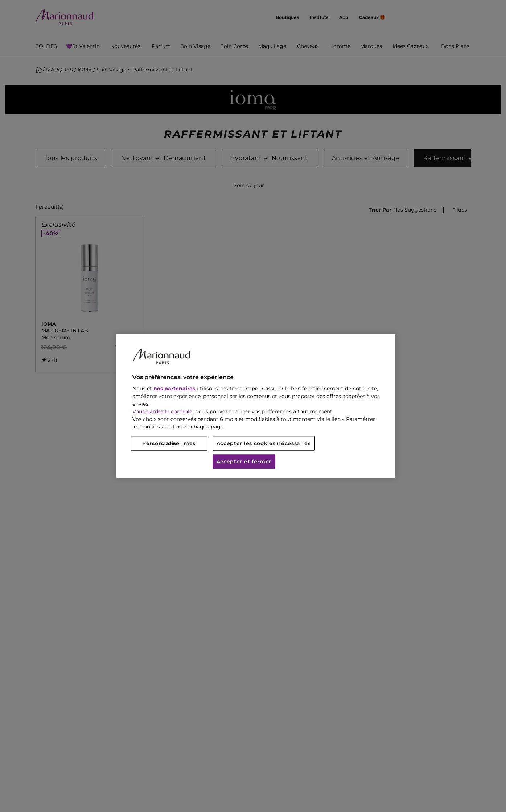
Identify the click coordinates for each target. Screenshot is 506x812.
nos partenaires (174, 389)
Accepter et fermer (244, 462)
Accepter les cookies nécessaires (264, 444)
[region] (256, 406)
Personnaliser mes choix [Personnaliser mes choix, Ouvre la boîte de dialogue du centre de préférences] (169, 444)
